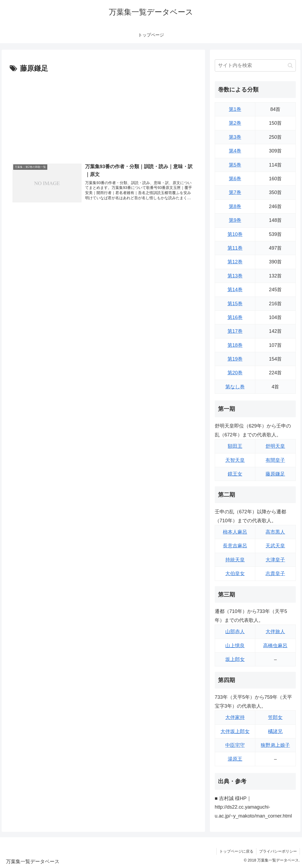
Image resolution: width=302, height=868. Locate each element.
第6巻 (235, 179)
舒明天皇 (275, 446)
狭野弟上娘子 (275, 745)
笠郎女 (275, 717)
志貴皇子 (275, 574)
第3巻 (235, 137)
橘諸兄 (275, 731)
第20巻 (235, 373)
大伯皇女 (235, 574)
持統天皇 (235, 560)
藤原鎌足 (275, 474)
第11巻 (235, 248)
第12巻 (235, 262)
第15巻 (235, 304)
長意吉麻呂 (235, 546)
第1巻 (235, 109)
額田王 (235, 446)
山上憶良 (235, 646)
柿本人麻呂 (235, 532)
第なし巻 (235, 387)
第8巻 (235, 206)
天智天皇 (235, 460)
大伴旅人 (275, 632)
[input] (255, 65)
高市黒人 (275, 532)
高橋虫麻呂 (275, 646)
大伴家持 (235, 717)
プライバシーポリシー (278, 851)
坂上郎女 (235, 659)
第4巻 (235, 151)
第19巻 (235, 359)
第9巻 (235, 220)
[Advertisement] (103, 115)
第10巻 (235, 234)
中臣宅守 (235, 745)
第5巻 (235, 165)
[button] (290, 65)
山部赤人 (235, 632)
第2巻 (235, 123)
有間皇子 (275, 460)
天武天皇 (275, 546)
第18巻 (235, 345)
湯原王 (235, 759)
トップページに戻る (236, 851)
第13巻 (235, 276)
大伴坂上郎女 (235, 731)
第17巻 (235, 331)
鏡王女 (235, 474)
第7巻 (235, 192)
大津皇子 (275, 560)
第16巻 (235, 317)
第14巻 (235, 290)
